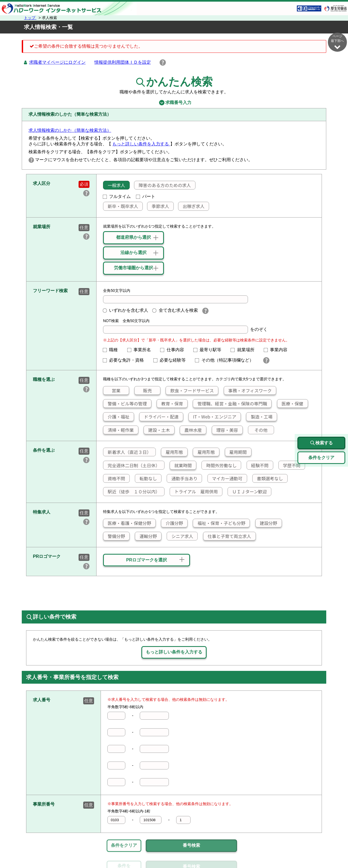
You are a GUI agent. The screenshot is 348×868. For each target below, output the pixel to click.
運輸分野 (146, 536)
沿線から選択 (133, 253)
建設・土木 (157, 430)
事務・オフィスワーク (248, 390)
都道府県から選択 (133, 237)
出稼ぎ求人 (191, 206)
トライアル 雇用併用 (194, 491)
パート (146, 196)
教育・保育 (170, 404)
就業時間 (181, 465)
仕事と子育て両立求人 (227, 536)
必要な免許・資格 (126, 360)
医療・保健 (290, 404)
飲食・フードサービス (190, 390)
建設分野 (266, 523)
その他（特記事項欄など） (226, 360)
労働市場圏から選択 (133, 268)
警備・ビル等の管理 (125, 404)
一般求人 (114, 185)
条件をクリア (124, 845)
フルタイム (117, 196)
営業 (112, 390)
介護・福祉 (116, 417)
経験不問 (258, 465)
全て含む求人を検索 (175, 310)
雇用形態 (172, 452)
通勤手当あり (182, 478)
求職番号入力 (174, 103)
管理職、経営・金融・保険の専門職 (230, 404)
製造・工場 (259, 417)
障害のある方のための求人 (163, 185)
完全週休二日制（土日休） (132, 465)
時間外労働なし (219, 465)
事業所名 (141, 350)
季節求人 (158, 206)
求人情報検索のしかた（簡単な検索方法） (70, 130)
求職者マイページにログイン (57, 62)
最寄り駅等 (210, 350)
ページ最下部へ (337, 42)
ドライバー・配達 (159, 417)
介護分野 (172, 523)
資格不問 (114, 478)
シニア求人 (180, 536)
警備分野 (114, 536)
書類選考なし (268, 478)
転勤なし (146, 478)
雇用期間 (236, 452)
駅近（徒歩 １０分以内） (132, 491)
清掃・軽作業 (119, 430)
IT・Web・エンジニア (212, 417)
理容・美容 (225, 430)
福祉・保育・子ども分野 (219, 523)
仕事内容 (174, 350)
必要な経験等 (172, 360)
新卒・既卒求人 (121, 206)
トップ (30, 18)
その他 (258, 430)
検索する (321, 443)
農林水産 (191, 430)
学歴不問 (290, 465)
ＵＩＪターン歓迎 (247, 491)
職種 (113, 350)
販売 (143, 390)
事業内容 (278, 350)
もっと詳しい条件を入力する (141, 144)
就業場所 (245, 350)
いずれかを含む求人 (126, 310)
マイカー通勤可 (225, 478)
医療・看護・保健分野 (127, 523)
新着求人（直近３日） (127, 452)
